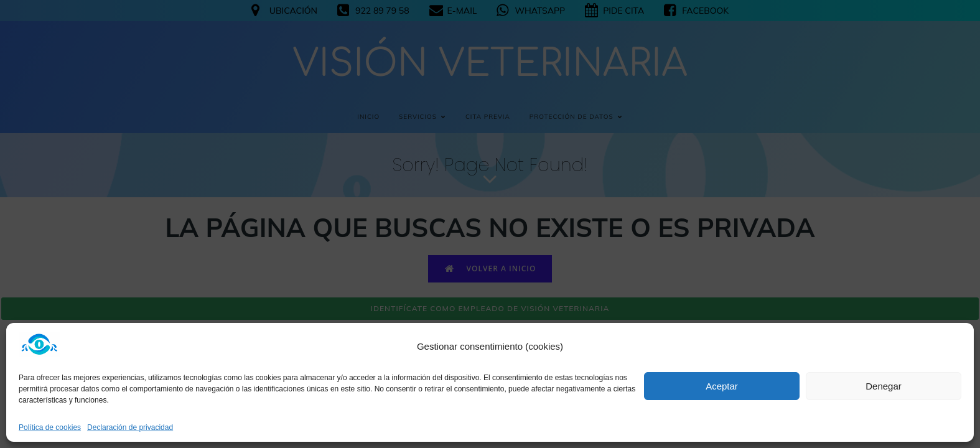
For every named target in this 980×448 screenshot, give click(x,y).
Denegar (884, 386)
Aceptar (722, 386)
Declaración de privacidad (130, 427)
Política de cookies (50, 427)
